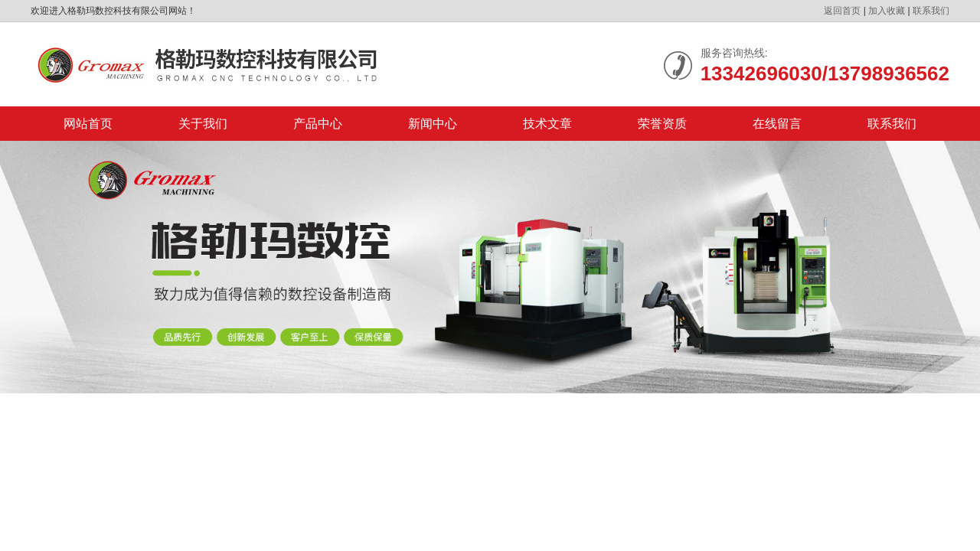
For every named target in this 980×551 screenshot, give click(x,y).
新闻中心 (433, 124)
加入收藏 (887, 11)
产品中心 (318, 124)
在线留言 (777, 124)
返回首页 (842, 11)
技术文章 (547, 124)
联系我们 (931, 11)
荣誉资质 (662, 124)
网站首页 (88, 124)
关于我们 (203, 124)
